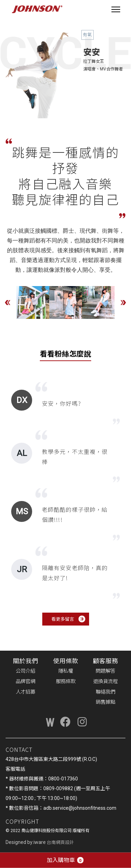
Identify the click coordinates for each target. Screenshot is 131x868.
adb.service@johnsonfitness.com (80, 808)
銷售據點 (105, 702)
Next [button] (123, 302)
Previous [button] (8, 302)
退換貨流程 (105, 682)
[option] (33, 302)
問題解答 (105, 671)
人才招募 (26, 692)
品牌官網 (26, 682)
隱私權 (66, 671)
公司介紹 (26, 671)
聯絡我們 (105, 692)
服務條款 (66, 682)
